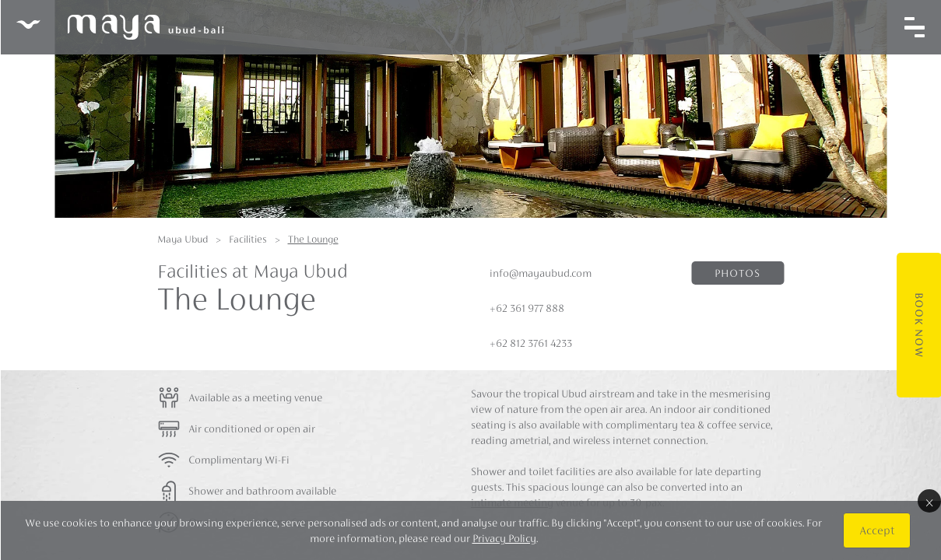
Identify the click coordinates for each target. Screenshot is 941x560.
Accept (876, 530)
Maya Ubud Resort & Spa (119, 27)
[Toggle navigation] (914, 27)
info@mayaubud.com (541, 273)
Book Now (918, 325)
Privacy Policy (504, 538)
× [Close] (929, 501)
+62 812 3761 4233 (531, 343)
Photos (737, 273)
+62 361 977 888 (527, 308)
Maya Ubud (183, 239)
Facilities (248, 239)
